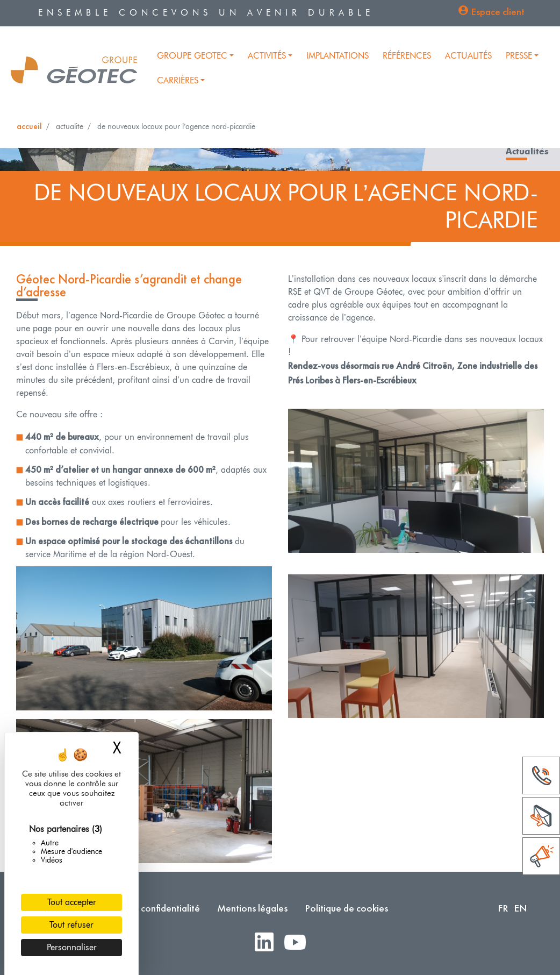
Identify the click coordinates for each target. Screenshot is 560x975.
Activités (267, 56)
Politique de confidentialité (145, 908)
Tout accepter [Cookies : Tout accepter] (72, 902)
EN (520, 908)
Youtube (299, 943)
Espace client (498, 12)
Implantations (338, 56)
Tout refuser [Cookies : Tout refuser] (71, 925)
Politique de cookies (346, 908)
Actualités (468, 56)
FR (503, 908)
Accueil (29, 126)
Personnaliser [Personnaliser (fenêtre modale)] (72, 947)
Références (407, 56)
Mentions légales (252, 908)
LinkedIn (268, 943)
